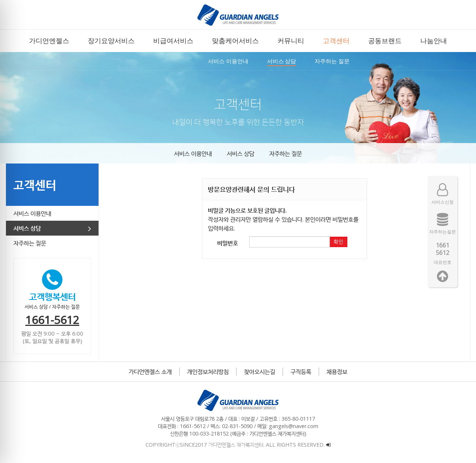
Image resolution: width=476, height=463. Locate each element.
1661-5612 (52, 320)
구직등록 (301, 372)
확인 (338, 242)
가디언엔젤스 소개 (150, 372)
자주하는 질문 (286, 153)
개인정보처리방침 (208, 372)
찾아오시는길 (260, 372)
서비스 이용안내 (193, 153)
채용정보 (337, 372)
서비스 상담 (241, 153)
